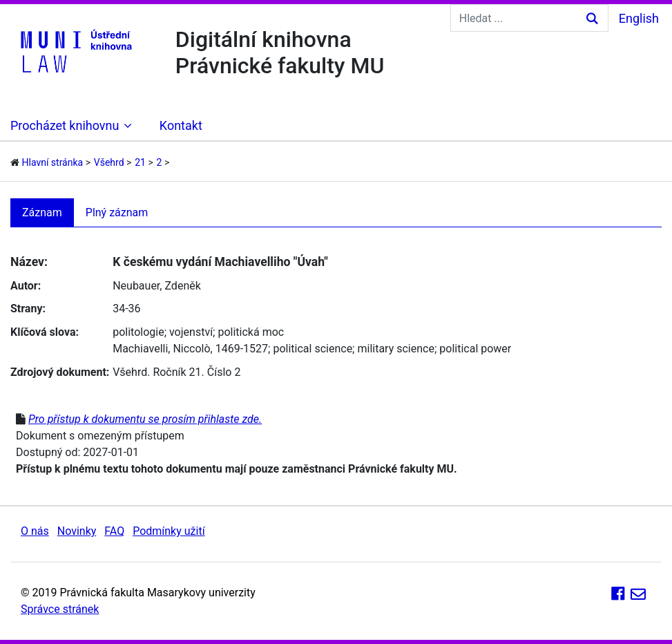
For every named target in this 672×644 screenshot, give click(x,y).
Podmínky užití (169, 531)
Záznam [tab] (42, 212)
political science (313, 349)
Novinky (77, 531)
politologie (138, 332)
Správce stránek (60, 609)
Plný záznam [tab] (117, 212)
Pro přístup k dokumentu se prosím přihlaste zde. (145, 419)
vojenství (191, 332)
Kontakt (181, 125)
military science (395, 349)
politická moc (251, 332)
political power (475, 349)
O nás (35, 531)
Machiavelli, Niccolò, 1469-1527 (190, 349)
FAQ (114, 531)
